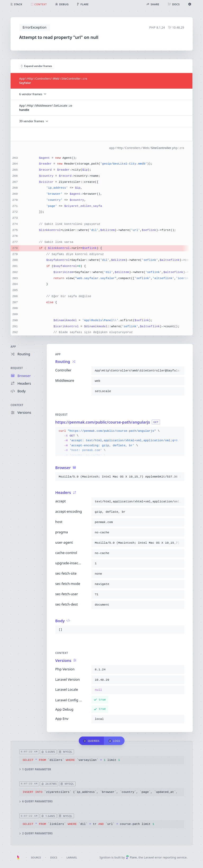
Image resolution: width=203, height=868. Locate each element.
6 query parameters (36, 801)
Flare (132, 857)
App (13, 347)
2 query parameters (36, 833)
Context (17, 405)
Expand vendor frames (36, 66)
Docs (54, 858)
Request (17, 368)
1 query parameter (35, 769)
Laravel (72, 858)
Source (36, 858)
